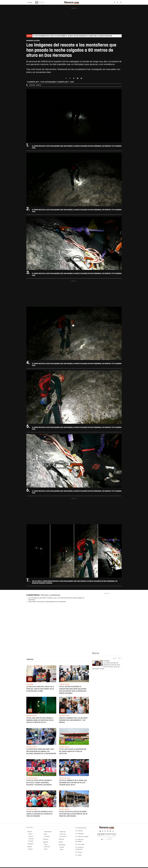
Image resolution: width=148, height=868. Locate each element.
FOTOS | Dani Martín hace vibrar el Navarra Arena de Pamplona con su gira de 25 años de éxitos (40, 720)
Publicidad (80, 834)
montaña (32, 85)
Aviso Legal (81, 844)
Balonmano (63, 832)
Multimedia (62, 845)
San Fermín (106, 661)
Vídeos (61, 850)
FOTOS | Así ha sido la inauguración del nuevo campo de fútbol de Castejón (73, 751)
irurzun (39, 85)
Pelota (46, 849)
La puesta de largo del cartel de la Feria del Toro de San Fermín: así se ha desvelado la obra (40, 689)
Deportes (46, 842)
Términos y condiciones (50, 595)
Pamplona (30, 844)
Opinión (30, 847)
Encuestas (47, 836)
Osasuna (46, 839)
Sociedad (31, 841)
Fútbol (46, 844)
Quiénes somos (82, 828)
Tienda (79, 855)
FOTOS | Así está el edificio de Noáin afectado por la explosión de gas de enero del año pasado (73, 814)
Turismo (80, 852)
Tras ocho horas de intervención (41, 69)
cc (113, 831)
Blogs (45, 834)
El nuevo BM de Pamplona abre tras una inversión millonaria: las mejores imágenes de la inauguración (41, 751)
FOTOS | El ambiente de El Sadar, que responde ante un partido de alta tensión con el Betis (73, 783)
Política (30, 834)
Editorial (30, 849)
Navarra (30, 832)
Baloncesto (47, 847)
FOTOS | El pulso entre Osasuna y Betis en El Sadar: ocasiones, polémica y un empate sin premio (39, 783)
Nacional (61, 839)
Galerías (30, 659)
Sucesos (31, 836)
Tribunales (31, 839)
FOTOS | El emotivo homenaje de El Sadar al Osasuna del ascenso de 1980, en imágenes (40, 814)
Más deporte (63, 836)
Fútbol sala (63, 834)
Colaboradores (48, 832)
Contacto (80, 831)
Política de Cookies (83, 837)
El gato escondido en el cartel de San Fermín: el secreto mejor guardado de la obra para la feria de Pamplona (72, 36)
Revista (61, 842)
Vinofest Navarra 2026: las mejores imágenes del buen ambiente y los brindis (73, 720)
